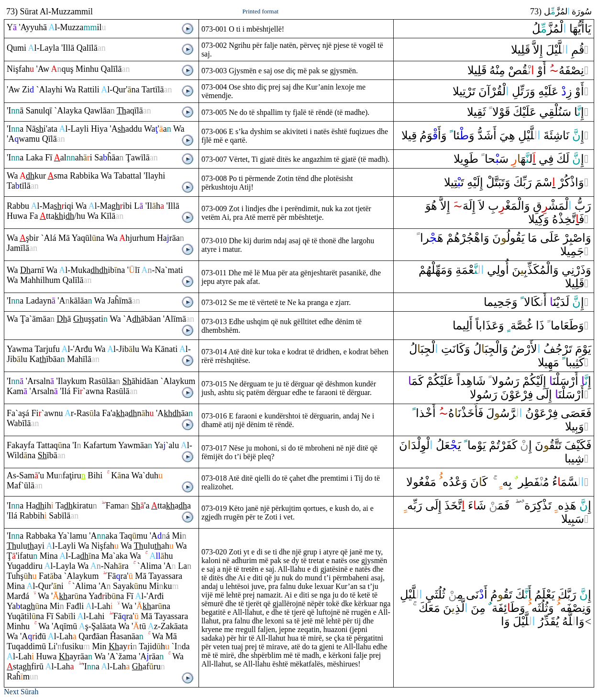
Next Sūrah (21, 692)
